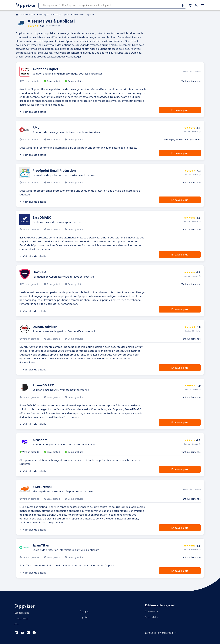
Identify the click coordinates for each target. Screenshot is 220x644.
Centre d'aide (152, 617)
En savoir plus (180, 110)
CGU (17, 624)
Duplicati (65, 14)
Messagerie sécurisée (48, 14)
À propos (84, 611)
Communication (28, 14)
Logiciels (84, 617)
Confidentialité (22, 613)
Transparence (21, 618)
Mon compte (152, 611)
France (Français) (167, 633)
